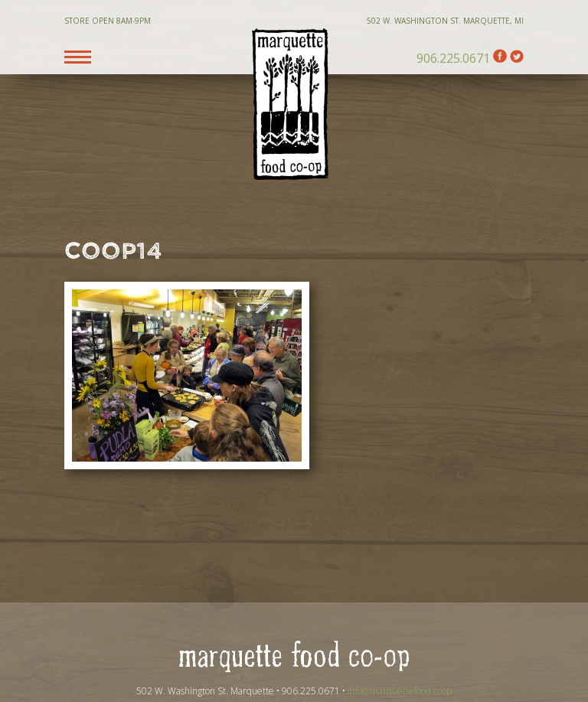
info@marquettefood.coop (400, 691)
